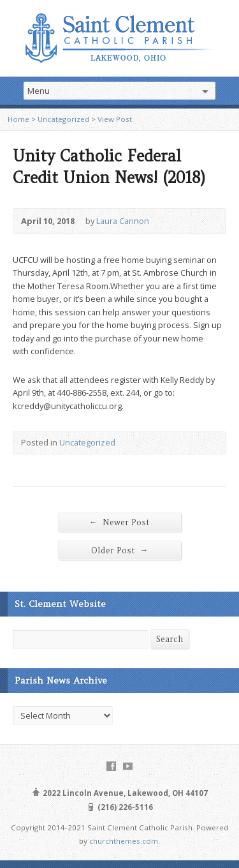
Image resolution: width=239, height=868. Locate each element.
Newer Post (119, 522)
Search (170, 639)
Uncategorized (63, 119)
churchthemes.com (124, 841)
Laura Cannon (123, 221)
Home (18, 119)
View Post (115, 119)
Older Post (120, 550)
